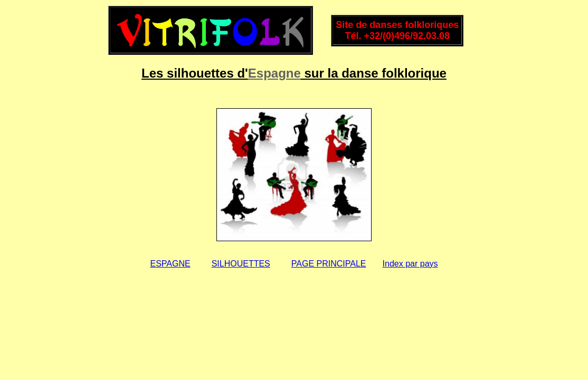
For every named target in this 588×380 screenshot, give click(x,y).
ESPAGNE (170, 264)
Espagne (274, 73)
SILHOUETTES (241, 264)
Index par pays (410, 264)
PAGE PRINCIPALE (329, 264)
